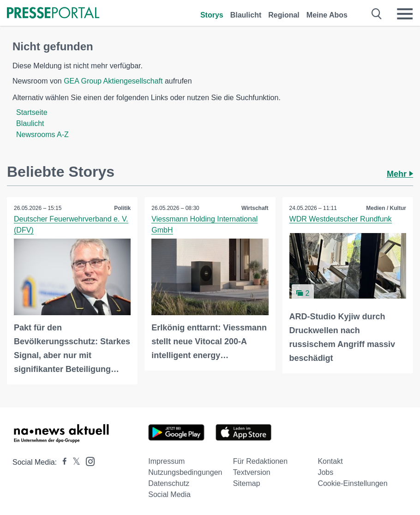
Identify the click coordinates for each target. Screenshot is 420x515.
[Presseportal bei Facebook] (62, 462)
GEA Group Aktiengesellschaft (113, 81)
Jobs (325, 472)
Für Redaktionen (260, 461)
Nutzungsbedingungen (185, 472)
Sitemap (247, 483)
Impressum (166, 461)
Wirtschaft (255, 208)
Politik (122, 208)
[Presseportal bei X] (74, 462)
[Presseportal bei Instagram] (87, 461)
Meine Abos (327, 15)
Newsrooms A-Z (42, 135)
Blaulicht (246, 15)
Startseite (32, 112)
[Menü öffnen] (405, 14)
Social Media (169, 494)
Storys (212, 15)
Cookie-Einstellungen (352, 483)
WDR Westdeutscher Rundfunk (341, 219)
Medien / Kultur (386, 208)
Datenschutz (169, 483)
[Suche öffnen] (377, 14)
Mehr (400, 174)
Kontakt (330, 461)
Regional (284, 15)
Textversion (252, 472)
